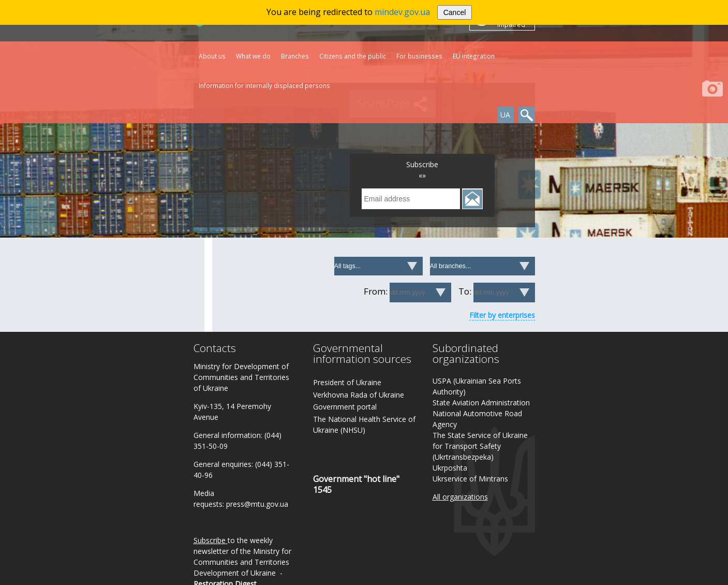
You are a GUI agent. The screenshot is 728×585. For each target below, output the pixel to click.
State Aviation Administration (481, 403)
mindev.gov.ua (402, 12)
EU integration (474, 56)
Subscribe (210, 540)
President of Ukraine (347, 382)
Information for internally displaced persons (264, 85)
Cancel (455, 12)
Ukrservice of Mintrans (470, 479)
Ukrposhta (450, 468)
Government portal (345, 407)
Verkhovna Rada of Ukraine (359, 395)
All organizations (460, 497)
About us (212, 56)
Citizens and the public (353, 56)
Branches (295, 56)
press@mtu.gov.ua (257, 504)
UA (505, 115)
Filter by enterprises (502, 315)
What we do (253, 56)
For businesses (419, 56)
